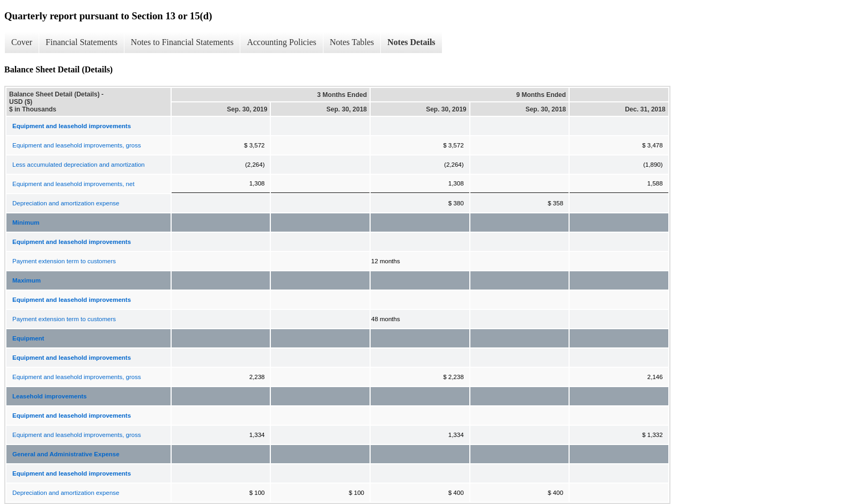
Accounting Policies (281, 42)
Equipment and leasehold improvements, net (73, 184)
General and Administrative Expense (66, 454)
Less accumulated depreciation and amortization (79, 165)
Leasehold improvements (50, 396)
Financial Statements (82, 42)
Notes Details (411, 42)
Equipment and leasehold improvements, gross (77, 145)
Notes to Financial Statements (182, 42)
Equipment (28, 338)
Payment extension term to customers (64, 261)
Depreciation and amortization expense (66, 203)
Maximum (27, 280)
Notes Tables (352, 42)
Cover (22, 42)
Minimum (26, 223)
